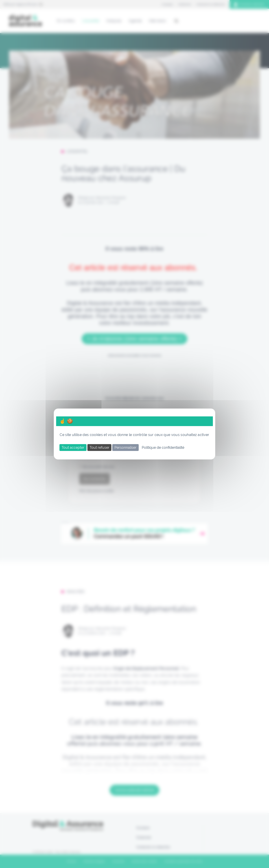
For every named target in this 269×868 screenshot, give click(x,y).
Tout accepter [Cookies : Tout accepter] (73, 448)
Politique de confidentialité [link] (163, 448)
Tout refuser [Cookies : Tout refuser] (99, 448)
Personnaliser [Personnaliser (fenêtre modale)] (125, 448)
